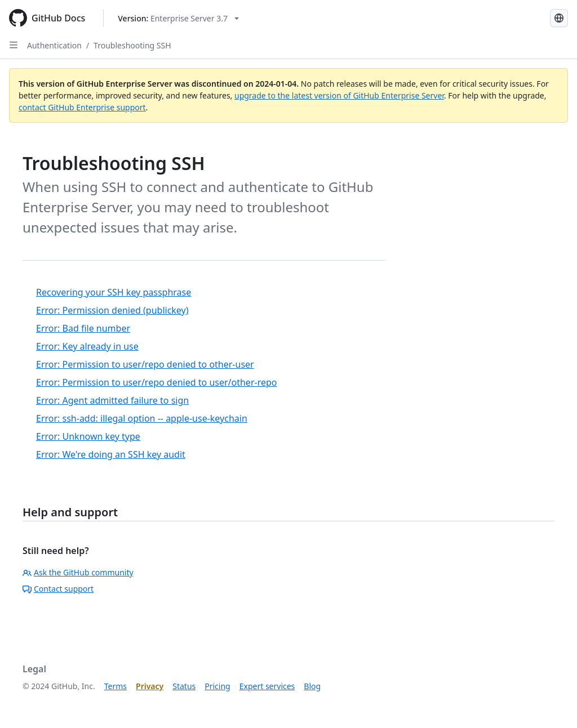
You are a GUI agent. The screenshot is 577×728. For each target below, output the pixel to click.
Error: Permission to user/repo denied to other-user (145, 364)
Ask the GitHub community (78, 572)
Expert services (267, 686)
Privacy (150, 686)
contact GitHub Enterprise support (82, 107)
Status (184, 686)
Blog (312, 686)
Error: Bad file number (83, 328)
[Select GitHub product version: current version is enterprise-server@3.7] (178, 18)
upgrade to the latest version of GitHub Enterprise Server (339, 95)
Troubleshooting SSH (132, 45)
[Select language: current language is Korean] (559, 18)
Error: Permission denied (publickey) (112, 310)
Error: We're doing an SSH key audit (111, 454)
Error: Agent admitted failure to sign (112, 400)
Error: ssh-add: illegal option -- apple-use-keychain (142, 418)
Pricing (217, 686)
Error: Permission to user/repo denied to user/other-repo (156, 382)
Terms (116, 686)
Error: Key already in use (87, 346)
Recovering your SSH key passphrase (114, 292)
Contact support (58, 589)
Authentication (54, 45)
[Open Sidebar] (14, 45)
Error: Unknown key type (88, 436)
